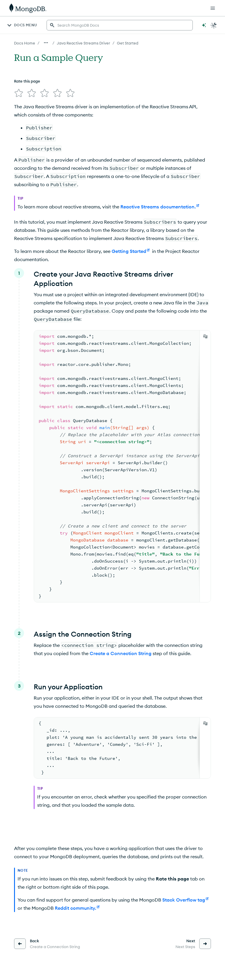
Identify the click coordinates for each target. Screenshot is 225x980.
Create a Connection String (121, 653)
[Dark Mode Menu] (214, 25)
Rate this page (27, 81)
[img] (19, 93)
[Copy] (205, 336)
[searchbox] (120, 25)
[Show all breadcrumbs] (46, 43)
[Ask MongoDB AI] (204, 25)
